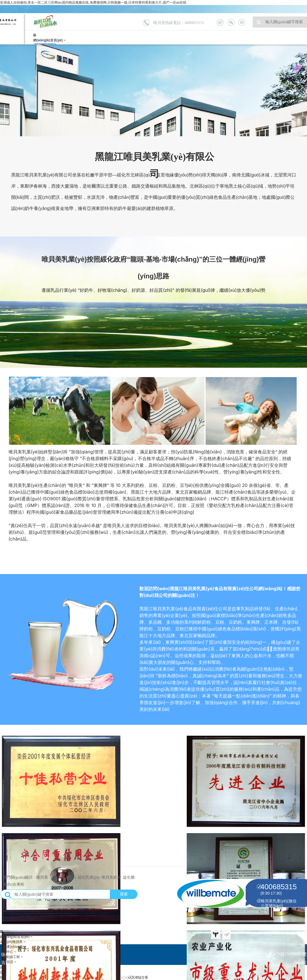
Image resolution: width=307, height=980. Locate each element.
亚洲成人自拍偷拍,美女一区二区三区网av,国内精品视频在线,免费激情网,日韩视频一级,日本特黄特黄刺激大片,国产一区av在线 (93, 3)
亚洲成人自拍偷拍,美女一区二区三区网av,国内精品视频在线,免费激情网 (53, 972)
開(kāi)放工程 (10, 957)
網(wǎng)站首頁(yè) (48, 40)
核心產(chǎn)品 (12, 947)
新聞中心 (7, 952)
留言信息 (7, 962)
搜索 (124, 895)
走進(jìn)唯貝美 (12, 942)
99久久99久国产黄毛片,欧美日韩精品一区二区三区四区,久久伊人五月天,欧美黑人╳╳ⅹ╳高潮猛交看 (74, 977)
